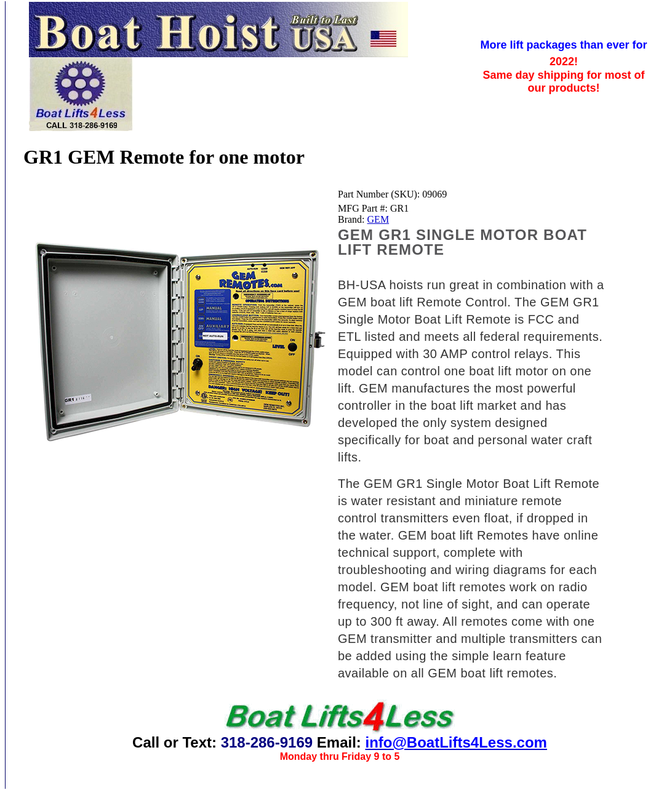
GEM (378, 219)
